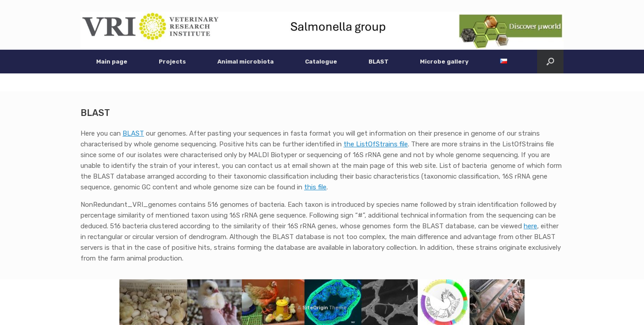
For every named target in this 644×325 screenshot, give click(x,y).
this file (315, 187)
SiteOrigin (315, 308)
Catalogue (321, 62)
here (530, 226)
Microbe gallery (444, 62)
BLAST (379, 62)
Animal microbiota (246, 62)
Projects (172, 62)
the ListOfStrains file (376, 144)
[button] (550, 62)
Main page (112, 62)
